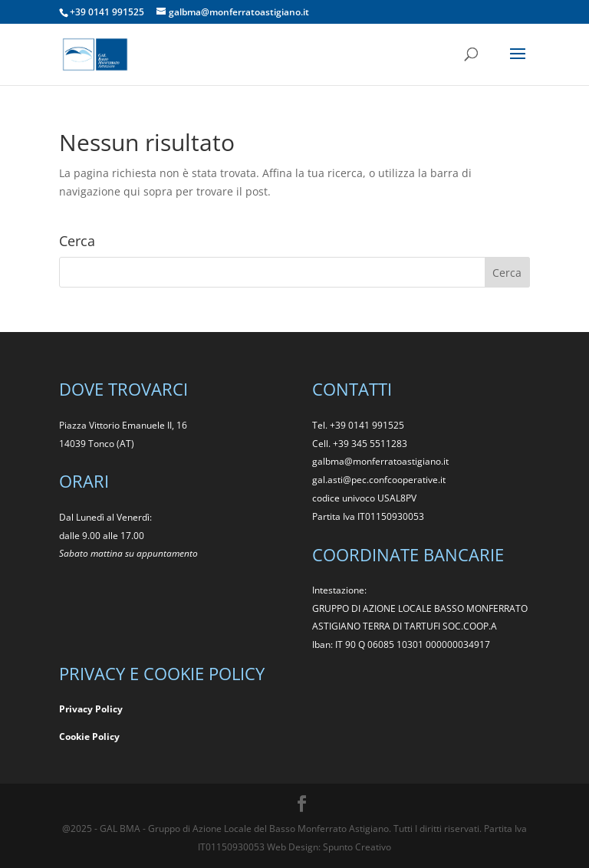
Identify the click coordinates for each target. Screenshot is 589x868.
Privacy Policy (91, 709)
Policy (106, 736)
